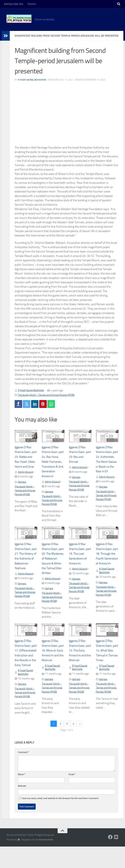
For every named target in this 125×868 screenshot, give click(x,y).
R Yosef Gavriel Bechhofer (33, 80)
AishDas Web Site (14, 4)
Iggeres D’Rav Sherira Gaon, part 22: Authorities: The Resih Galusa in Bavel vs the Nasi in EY (107, 462)
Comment (23, 774)
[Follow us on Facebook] (110, 859)
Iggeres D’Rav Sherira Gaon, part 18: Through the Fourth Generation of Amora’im (105, 564)
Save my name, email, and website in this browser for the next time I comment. (60, 820)
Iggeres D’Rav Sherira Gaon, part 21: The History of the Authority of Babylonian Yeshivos (24, 564)
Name (22, 796)
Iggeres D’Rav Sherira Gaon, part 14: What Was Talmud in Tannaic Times (106, 662)
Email (72, 796)
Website (22, 807)
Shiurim (32, 4)
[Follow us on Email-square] (116, 859)
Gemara (22, 488)
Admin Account (26, 478)
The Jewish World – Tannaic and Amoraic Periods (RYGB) (49, 395)
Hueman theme (46, 861)
